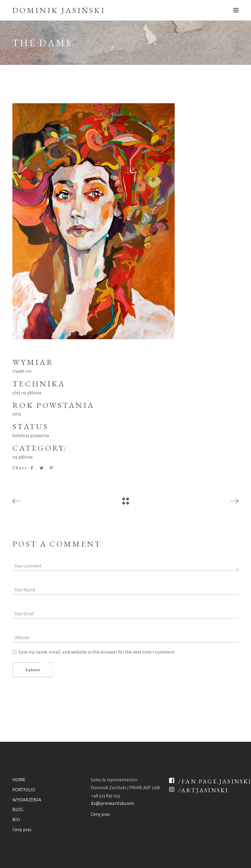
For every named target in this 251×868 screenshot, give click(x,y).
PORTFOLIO (24, 790)
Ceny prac (22, 830)
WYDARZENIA (27, 800)
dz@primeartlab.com (112, 803)
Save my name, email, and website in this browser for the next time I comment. (97, 652)
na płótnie (23, 457)
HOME (19, 780)
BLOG (18, 809)
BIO (16, 819)
